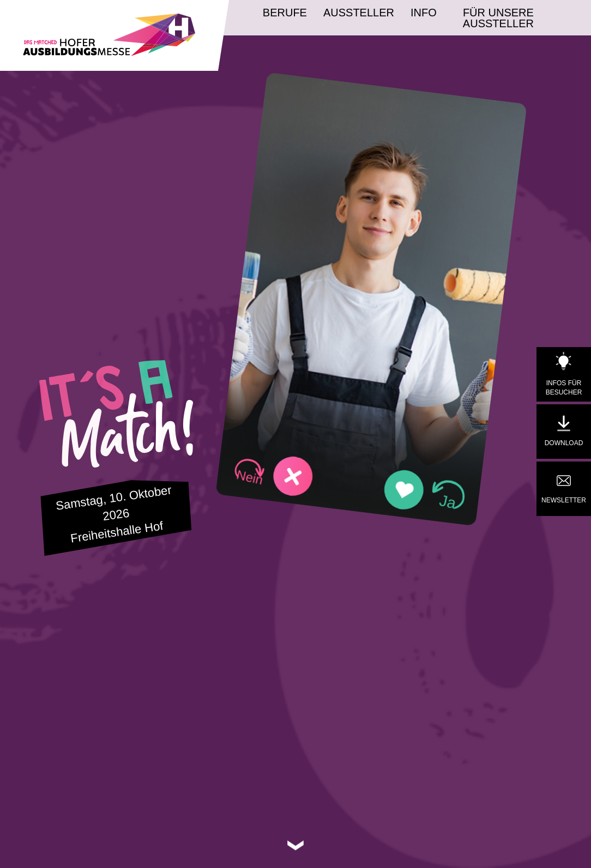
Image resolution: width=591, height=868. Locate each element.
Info (424, 13)
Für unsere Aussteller (498, 18)
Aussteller (359, 13)
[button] (274, 474)
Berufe (285, 13)
